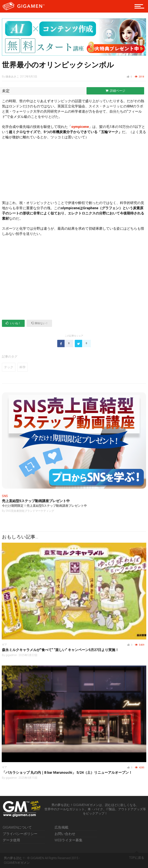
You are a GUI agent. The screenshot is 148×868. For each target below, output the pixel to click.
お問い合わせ (65, 834)
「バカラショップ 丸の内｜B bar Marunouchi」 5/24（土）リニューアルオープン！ (67, 772)
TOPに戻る (137, 856)
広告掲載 (61, 827)
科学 (23, 367)
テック (9, 367)
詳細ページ (115, 91)
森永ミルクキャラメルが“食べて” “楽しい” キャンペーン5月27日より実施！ (60, 650)
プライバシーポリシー (20, 834)
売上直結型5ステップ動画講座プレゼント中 (36, 501)
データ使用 (11, 840)
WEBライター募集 (69, 840)
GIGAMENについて (17, 827)
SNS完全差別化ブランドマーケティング (30, 511)
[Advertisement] (74, 172)
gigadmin (11, 655)
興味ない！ (40, 323)
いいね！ (13, 323)
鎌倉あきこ (12, 77)
